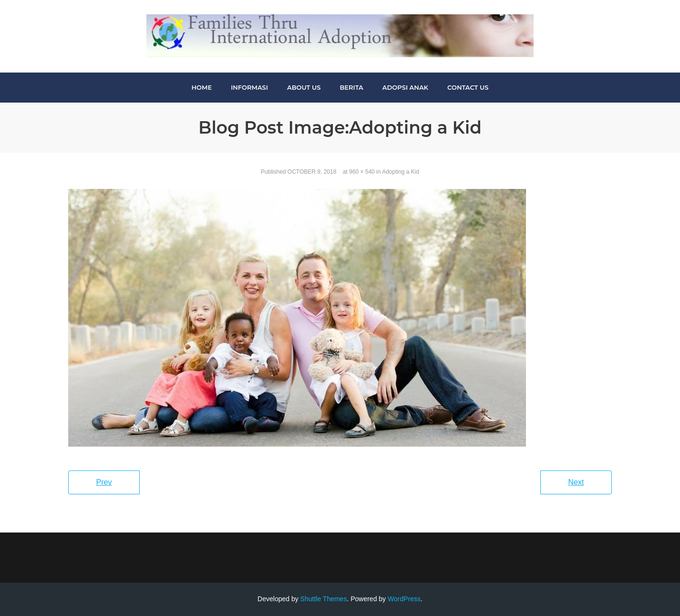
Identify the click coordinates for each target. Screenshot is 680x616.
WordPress (404, 599)
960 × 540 (362, 172)
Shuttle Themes (324, 599)
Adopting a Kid (401, 172)
